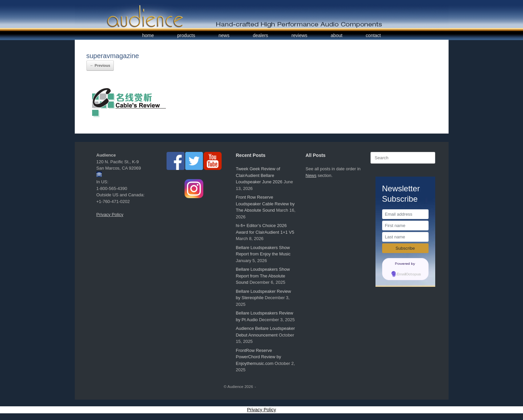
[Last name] (405, 237)
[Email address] (405, 214)
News (311, 175)
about (337, 35)
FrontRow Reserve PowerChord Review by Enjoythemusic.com (259, 357)
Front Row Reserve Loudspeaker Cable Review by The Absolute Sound (265, 204)
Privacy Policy (110, 215)
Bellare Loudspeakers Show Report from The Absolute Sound (263, 276)
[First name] (405, 226)
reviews (299, 35)
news (224, 35)
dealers (260, 35)
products (186, 35)
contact (373, 35)
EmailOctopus (409, 274)
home (148, 35)
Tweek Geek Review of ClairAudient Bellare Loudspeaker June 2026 (259, 175)
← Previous (100, 65)
